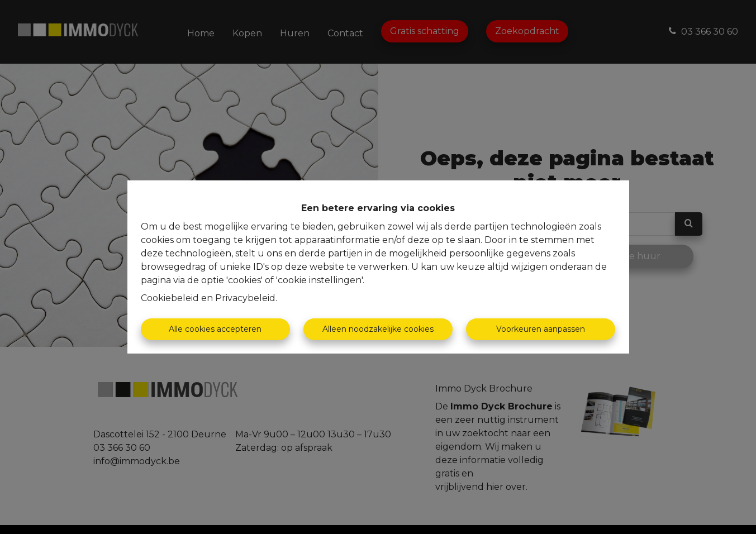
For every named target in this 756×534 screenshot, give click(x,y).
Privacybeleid (245, 298)
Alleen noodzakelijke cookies (378, 329)
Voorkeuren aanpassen (541, 329)
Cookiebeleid (170, 298)
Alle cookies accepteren (215, 329)
